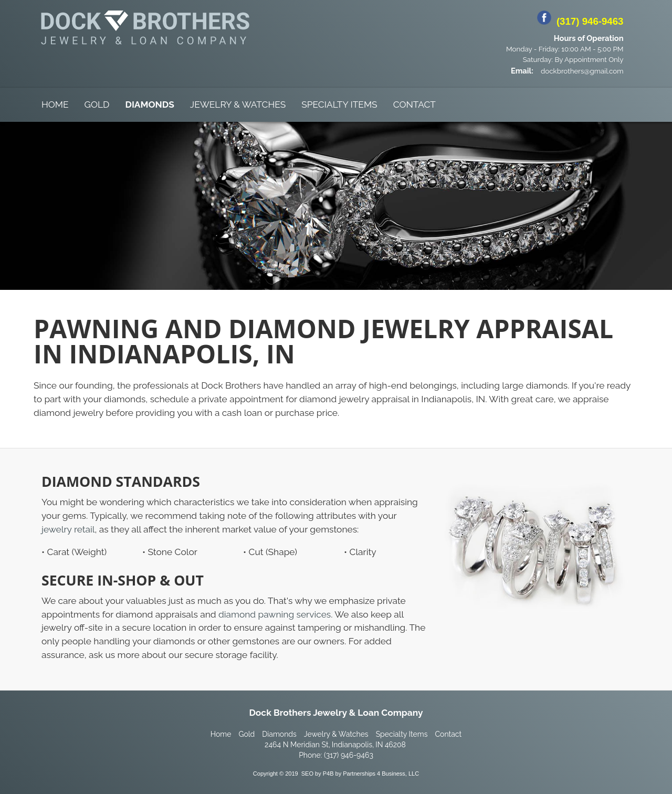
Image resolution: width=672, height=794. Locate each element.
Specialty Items (339, 105)
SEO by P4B (318, 774)
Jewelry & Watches (238, 105)
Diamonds (149, 105)
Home (55, 105)
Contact (414, 105)
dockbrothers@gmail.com (582, 71)
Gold (97, 105)
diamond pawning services (275, 614)
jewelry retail (68, 529)
